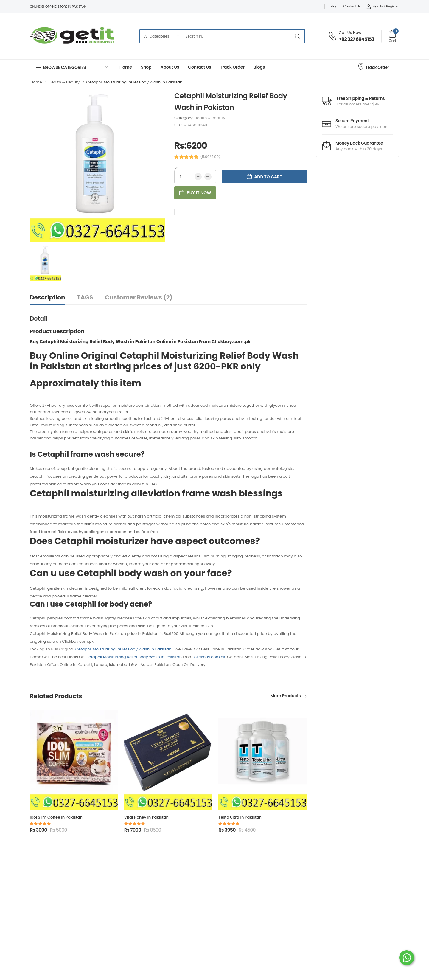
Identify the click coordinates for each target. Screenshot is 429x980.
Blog (334, 6)
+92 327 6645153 (356, 39)
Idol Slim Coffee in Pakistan (56, 817)
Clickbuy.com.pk (209, 657)
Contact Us (352, 6)
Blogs (259, 67)
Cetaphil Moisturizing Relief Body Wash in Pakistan (123, 649)
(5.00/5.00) (210, 157)
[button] (71, 67)
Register (392, 6)
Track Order (232, 67)
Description (47, 297)
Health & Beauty (210, 118)
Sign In (375, 6)
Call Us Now (350, 33)
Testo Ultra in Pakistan (240, 817)
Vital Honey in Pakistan (146, 817)
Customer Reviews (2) (139, 297)
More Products (286, 696)
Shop (146, 67)
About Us (170, 67)
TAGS (85, 297)
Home (126, 67)
